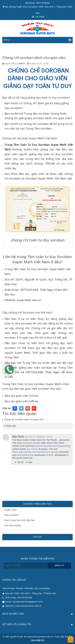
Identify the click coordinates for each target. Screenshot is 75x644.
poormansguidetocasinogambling (52, 446)
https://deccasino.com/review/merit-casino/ (36, 452)
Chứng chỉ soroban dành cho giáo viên (24, 420)
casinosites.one (25, 455)
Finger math (10, 510)
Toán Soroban (11, 515)
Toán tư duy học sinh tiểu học (19, 520)
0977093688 (37, 3)
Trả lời (20, 462)
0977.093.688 (25, 598)
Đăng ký (59, 566)
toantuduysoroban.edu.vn (28, 606)
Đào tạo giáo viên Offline (21, 401)
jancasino (28, 443)
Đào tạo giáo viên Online (21, 396)
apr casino (32, 449)
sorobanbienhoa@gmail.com (28, 602)
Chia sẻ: (7, 408)
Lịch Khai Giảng (12, 526)
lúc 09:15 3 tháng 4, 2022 (38, 437)
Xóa (30, 462)
